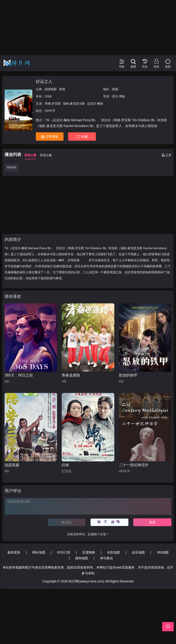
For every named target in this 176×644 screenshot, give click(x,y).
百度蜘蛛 (89, 552)
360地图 (163, 552)
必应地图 (138, 552)
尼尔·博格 (118, 96)
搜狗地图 (82, 558)
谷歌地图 (113, 552)
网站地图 (39, 552)
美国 (115, 89)
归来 (65, 465)
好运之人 (44, 81)
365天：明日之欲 (19, 375)
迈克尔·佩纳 (95, 104)
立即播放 (50, 137)
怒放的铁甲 (128, 375)
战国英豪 (12, 465)
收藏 (82, 137)
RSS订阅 (64, 552)
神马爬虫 (106, 558)
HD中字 (12, 168)
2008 (48, 96)
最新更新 (14, 552)
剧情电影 (51, 89)
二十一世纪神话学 (134, 465)
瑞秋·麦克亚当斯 (74, 104)
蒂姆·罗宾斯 (53, 104)
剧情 (62, 89)
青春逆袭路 (71, 375)
